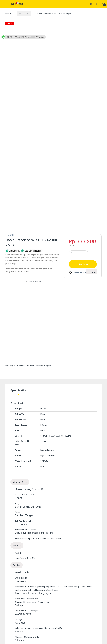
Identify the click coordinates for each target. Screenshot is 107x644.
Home (8, 14)
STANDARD (24, 14)
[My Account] (98, 4)
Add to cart (84, 149)
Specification (19, 276)
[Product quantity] (79, 138)
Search (92, 4)
